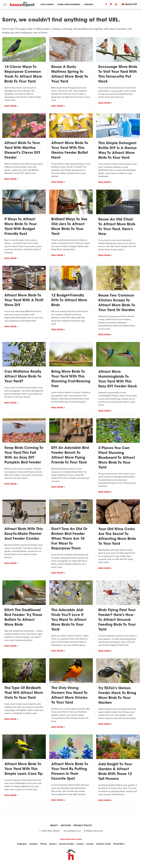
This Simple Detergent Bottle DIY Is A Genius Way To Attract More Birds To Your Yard (117, 151)
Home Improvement (69, 4)
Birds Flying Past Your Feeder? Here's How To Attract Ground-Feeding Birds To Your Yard (117, 620)
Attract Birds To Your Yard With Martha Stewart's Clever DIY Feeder (22, 150)
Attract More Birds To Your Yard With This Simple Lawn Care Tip (24, 769)
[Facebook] (106, 5)
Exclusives (47, 4)
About (54, 825)
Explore (53, 844)
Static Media (53, 831)
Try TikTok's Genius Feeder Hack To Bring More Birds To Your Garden (117, 696)
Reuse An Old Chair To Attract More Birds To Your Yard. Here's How (117, 227)
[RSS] (116, 5)
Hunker (80, 844)
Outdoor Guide (103, 844)
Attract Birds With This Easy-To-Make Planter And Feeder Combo (24, 534)
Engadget (22, 844)
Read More (10, 106)
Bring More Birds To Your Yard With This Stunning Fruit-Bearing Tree (71, 379)
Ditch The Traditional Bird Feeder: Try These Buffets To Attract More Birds (23, 617)
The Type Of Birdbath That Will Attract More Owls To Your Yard (24, 693)
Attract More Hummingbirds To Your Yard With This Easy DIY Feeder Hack (118, 379)
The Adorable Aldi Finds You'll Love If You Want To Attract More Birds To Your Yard (69, 620)
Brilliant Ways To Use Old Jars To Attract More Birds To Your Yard (69, 227)
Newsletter (129, 4)
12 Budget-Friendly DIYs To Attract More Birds (69, 300)
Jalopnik (33, 844)
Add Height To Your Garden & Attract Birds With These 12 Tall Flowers (115, 772)
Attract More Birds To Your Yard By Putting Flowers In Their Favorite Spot (70, 772)
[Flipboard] (111, 5)
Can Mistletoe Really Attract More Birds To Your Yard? (23, 377)
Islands (90, 844)
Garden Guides (67, 844)
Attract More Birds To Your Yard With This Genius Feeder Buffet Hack (70, 150)
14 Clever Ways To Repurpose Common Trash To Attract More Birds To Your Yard (23, 74)
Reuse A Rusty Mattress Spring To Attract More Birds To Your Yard (70, 74)
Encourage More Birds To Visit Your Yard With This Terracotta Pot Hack (118, 74)
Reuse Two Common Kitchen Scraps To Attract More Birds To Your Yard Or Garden (117, 303)
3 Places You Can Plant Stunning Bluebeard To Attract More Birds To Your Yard (117, 458)
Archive (66, 825)
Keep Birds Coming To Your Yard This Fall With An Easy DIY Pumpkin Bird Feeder (24, 455)
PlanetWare (119, 844)
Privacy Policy (83, 825)
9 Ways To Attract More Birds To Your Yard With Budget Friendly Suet (21, 227)
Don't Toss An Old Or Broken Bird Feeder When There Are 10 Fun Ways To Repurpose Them (69, 539)
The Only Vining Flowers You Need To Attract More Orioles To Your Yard (69, 695)
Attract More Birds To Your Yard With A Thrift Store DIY (24, 300)
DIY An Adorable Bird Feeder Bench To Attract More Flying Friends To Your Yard (70, 455)
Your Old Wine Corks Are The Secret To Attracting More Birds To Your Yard (117, 537)
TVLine (43, 844)
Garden (89, 4)
